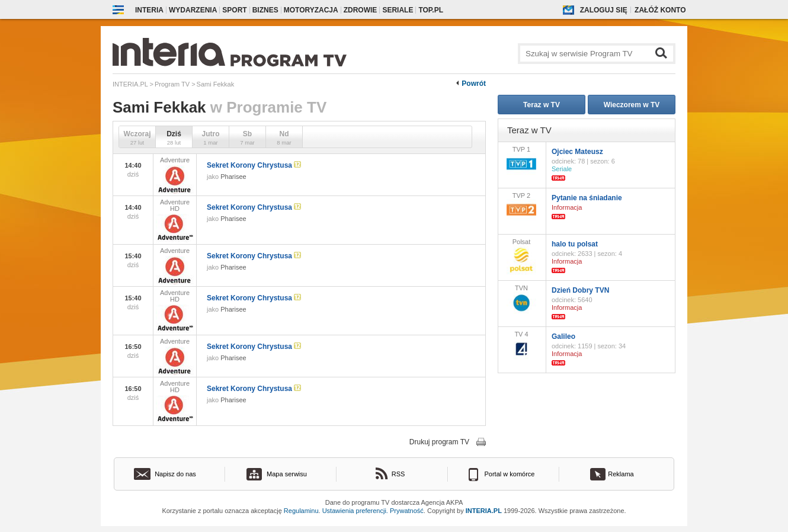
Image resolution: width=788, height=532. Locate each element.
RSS (398, 474)
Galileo (563, 336)
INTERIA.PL (484, 511)
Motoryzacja (311, 10)
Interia (149, 10)
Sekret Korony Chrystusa (254, 165)
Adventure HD (175, 220)
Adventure (175, 175)
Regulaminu (301, 511)
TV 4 (521, 345)
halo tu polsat (575, 244)
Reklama (621, 474)
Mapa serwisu (287, 474)
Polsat (521, 257)
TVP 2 (521, 206)
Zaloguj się (604, 10)
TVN (521, 299)
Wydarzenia (193, 10)
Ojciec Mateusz (577, 152)
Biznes (265, 10)
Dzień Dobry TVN (580, 290)
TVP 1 (521, 160)
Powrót (474, 84)
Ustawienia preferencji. (355, 511)
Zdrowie (361, 10)
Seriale (398, 10)
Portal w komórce (510, 474)
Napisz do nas (175, 474)
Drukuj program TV (439, 442)
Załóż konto (660, 10)
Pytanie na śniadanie (587, 198)
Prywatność (407, 511)
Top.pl (431, 10)
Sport (234, 10)
